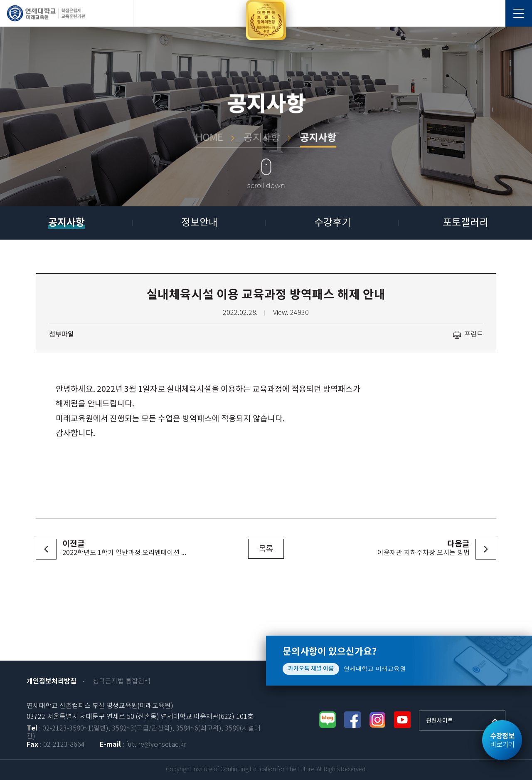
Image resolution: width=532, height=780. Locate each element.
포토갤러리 (465, 223)
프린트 (474, 334)
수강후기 (332, 223)
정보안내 (199, 223)
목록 (266, 549)
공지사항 (66, 223)
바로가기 (502, 740)
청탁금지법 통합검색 (122, 682)
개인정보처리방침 (52, 681)
